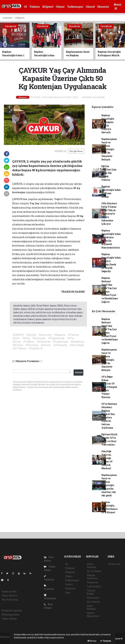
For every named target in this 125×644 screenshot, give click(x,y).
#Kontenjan (39, 338)
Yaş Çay (35, 203)
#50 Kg (26, 338)
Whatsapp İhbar (11, 615)
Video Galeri (50, 568)
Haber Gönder (9, 619)
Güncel (90, 7)
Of (25, 7)
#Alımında (45, 335)
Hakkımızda (9, 591)
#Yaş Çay (31, 335)
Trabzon (35, 7)
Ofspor (60, 7)
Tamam (106, 641)
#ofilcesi (46, 345)
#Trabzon (29, 342)
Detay (92, 641)
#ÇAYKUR (18, 335)
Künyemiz (50, 597)
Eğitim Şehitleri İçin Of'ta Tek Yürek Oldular (109, 173)
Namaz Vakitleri (92, 577)
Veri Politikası (10, 600)
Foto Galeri (49, 559)
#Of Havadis (60, 345)
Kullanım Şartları (12, 610)
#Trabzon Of (36, 348)
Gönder (79, 372)
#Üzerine (73, 335)
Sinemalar (93, 598)
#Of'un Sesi (32, 345)
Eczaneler (93, 582)
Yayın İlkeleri (10, 596)
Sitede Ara (114, 564)
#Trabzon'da (44, 342)
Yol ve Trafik (94, 571)
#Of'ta (70, 338)
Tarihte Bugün (91, 592)
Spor (68, 592)
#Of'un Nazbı (77, 345)
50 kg (77, 188)
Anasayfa (7, 18)
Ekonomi (103, 7)
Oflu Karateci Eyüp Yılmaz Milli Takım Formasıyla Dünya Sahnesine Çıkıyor (109, 214)
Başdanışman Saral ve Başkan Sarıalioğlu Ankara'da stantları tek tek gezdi (109, 485)
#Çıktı (16, 338)
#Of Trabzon (19, 348)
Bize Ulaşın (48, 606)
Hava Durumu (91, 566)
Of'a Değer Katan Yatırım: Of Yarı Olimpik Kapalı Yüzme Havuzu (109, 387)
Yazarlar (49, 578)
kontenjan (19, 192)
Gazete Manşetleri (93, 614)
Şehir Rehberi (91, 607)
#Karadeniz (77, 342)
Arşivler (49, 587)
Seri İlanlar (94, 602)
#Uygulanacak (56, 338)
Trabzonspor (75, 7)
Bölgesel (48, 7)
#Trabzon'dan (61, 342)
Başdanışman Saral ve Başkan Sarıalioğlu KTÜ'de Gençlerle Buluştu (109, 149)
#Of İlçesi (18, 345)
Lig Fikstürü (94, 586)
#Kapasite (60, 335)
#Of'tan (17, 342)
